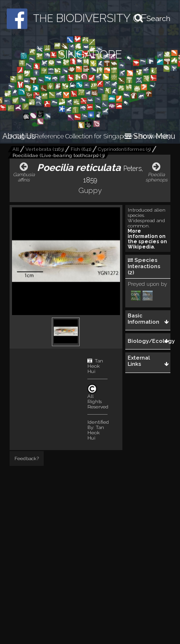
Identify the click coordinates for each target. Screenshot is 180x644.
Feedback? (27, 458)
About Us (19, 136)
